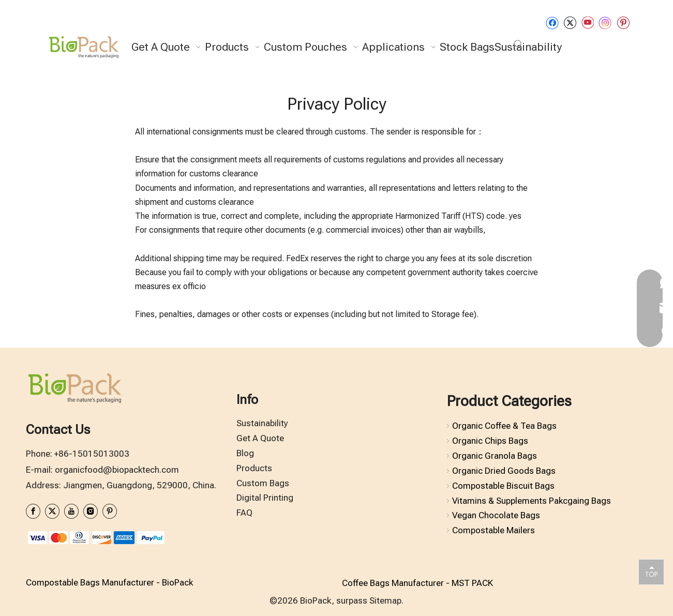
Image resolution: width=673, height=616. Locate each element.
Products (254, 468)
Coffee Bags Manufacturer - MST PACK (417, 583)
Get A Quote (260, 438)
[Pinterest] (623, 22)
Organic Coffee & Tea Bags (504, 426)
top (651, 572)
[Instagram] (605, 23)
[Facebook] (552, 22)
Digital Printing (265, 498)
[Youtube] (587, 22)
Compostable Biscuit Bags (503, 486)
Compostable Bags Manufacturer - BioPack (109, 582)
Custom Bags (263, 483)
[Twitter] (570, 22)
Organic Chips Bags (490, 441)
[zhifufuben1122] (96, 537)
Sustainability (262, 423)
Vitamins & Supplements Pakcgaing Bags (532, 501)
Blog (245, 453)
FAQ (244, 513)
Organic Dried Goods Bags (504, 471)
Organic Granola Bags (495, 456)
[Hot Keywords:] (518, 44)
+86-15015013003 (92, 454)
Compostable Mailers (493, 530)
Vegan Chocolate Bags (496, 515)
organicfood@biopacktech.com (117, 470)
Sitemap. (386, 600)
